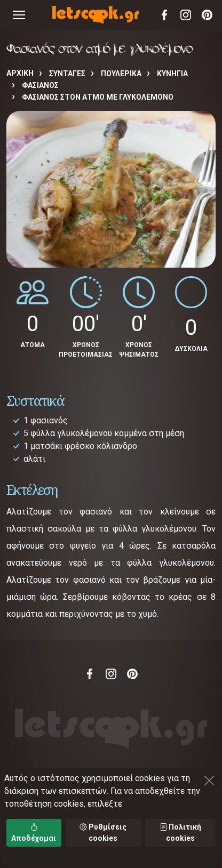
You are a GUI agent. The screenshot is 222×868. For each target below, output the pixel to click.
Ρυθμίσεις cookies (103, 833)
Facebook (164, 15)
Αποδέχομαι (34, 833)
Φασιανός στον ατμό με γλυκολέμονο (98, 97)
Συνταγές (67, 74)
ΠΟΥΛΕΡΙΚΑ (121, 74)
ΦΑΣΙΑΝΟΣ (40, 85)
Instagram (186, 15)
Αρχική (20, 73)
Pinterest (207, 15)
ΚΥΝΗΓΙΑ (172, 74)
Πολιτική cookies (180, 833)
